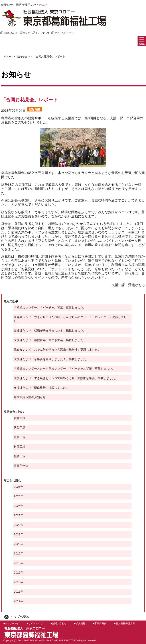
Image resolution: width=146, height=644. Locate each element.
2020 (17, 544)
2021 (17, 534)
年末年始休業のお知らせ (30, 397)
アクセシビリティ (62, 33)
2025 (17, 496)
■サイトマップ (35, 623)
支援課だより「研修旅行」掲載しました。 (41, 388)
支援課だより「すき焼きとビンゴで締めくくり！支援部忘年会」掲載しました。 (66, 378)
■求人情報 (80, 623)
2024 (17, 506)
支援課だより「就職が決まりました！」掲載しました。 (50, 331)
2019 (17, 553)
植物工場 (20, 456)
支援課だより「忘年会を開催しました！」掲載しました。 (51, 359)
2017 (17, 573)
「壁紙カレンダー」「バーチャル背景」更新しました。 (50, 307)
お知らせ (21, 57)
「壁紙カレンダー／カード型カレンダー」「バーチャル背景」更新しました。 (64, 369)
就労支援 (20, 418)
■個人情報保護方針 (124, 623)
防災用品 (20, 428)
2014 (17, 601)
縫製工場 (20, 437)
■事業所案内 (100, 623)
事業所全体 (21, 466)
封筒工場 (20, 447)
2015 (17, 592)
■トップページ (11, 623)
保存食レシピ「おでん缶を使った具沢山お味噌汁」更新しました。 (57, 350)
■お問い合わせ (59, 623)
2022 (17, 525)
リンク (25, 33)
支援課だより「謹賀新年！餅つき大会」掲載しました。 (50, 340)
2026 (17, 487)
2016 (17, 582)
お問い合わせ (9, 33)
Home (7, 57)
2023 (17, 515)
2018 (17, 563)
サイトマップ (41, 33)
